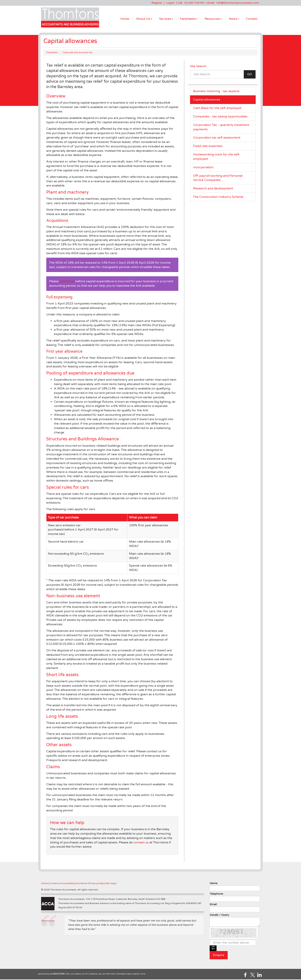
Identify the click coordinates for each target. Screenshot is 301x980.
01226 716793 (194, 3)
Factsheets (189, 19)
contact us (67, 282)
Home (125, 19)
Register (157, 3)
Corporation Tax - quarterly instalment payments (221, 128)
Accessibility (67, 884)
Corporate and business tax (77, 53)
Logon (170, 3)
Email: (213, 905)
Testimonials (48, 921)
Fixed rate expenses (208, 147)
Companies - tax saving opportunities (220, 117)
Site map (110, 884)
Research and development (213, 189)
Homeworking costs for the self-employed (217, 157)
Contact (252, 19)
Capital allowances (207, 100)
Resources (213, 19)
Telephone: (217, 894)
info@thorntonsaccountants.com (238, 3)
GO (250, 75)
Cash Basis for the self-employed (217, 109)
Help (101, 884)
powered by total (51, 974)
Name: (214, 884)
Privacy (93, 884)
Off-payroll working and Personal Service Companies (218, 179)
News (234, 19)
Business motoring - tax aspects (216, 92)
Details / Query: (220, 915)
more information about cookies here (128, 974)
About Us (144, 19)
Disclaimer (81, 884)
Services (166, 19)
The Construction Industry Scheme (218, 197)
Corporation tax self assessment (217, 138)
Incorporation (203, 168)
